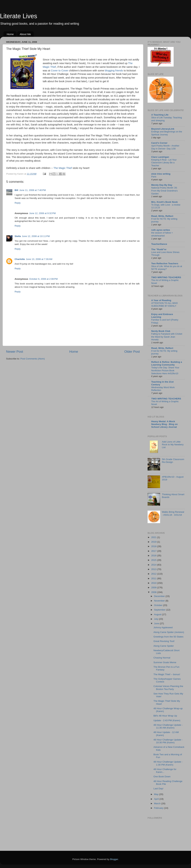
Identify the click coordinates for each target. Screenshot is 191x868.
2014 (154, 565)
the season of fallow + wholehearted (162, 234)
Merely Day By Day (162, 185)
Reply (18, 203)
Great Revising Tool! (164, 641)
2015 (154, 560)
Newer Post (15, 352)
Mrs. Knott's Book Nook (164, 202)
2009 (154, 587)
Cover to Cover (60, 71)
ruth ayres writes (161, 230)
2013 (154, 569)
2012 (154, 574)
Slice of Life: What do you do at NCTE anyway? (167, 268)
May (157, 794)
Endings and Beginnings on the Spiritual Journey (167, 133)
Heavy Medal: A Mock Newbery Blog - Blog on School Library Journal (164, 424)
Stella (18, 236)
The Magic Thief (63, 168)
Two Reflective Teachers (165, 263)
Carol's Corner (159, 143)
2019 (154, 542)
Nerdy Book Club (161, 331)
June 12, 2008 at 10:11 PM (36, 236)
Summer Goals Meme (165, 662)
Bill (16, 190)
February (159, 808)
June (157, 623)
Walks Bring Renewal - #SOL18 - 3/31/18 (173, 513)
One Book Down (162, 777)
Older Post (132, 352)
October (159, 605)
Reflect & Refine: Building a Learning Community (167, 363)
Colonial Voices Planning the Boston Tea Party (168, 688)
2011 (154, 578)
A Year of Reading (161, 300)
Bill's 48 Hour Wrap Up (165, 716)
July (156, 619)
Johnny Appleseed (163, 627)
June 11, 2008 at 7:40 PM (33, 190)
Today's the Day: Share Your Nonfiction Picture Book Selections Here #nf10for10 (165, 370)
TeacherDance (159, 244)
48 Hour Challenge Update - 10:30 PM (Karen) (168, 741)
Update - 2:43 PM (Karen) (167, 720)
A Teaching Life (160, 115)
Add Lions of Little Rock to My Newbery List (173, 445)
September (160, 610)
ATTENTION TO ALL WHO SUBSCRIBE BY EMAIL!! (165, 305)
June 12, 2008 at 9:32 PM (42, 213)
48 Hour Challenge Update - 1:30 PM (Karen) (168, 763)
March (158, 803)
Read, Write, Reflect (162, 216)
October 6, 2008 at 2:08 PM (43, 279)
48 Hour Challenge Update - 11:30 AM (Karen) (168, 726)
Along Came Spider (164, 646)
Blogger (114, 859)
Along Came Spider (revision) (169, 632)
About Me (25, 34)
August (158, 614)
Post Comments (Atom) (33, 359)
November (160, 601)
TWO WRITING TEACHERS (166, 277)
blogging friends (114, 71)
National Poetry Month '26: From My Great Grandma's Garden (164, 191)
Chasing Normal (162, 658)
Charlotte (20, 259)
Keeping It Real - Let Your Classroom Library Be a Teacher (164, 163)
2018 (154, 546)
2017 (154, 551)
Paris (154, 177)
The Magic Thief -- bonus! (167, 674)
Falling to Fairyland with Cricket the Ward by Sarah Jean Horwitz (167, 337)
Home (10, 34)
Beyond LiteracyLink (163, 129)
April (157, 799)
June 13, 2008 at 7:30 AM (39, 259)
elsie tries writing (161, 174)
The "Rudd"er (159, 249)
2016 (154, 556)
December (160, 596)
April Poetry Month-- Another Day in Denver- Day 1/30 (165, 147)
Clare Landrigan (160, 157)
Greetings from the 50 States (169, 637)
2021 (154, 537)
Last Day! (158, 789)
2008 (154, 592)
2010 (154, 583)
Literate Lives (19, 16)
